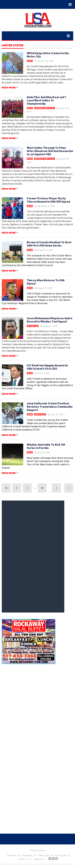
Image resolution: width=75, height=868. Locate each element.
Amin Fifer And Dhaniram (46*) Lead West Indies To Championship (46, 100)
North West (40, 414)
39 (42, 488)
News (30, 61)
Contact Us (23, 859)
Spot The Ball (61, 855)
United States (13, 46)
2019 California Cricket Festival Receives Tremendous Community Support (50, 407)
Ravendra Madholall (44, 108)
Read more (9, 88)
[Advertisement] (37, 708)
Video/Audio (43, 855)
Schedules (12, 855)
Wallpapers (27, 855)
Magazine (38, 859)
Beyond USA (33, 326)
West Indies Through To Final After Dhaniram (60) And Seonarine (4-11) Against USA (50, 151)
